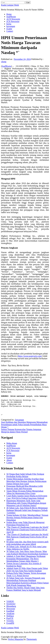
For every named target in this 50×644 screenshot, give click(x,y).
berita (9, 24)
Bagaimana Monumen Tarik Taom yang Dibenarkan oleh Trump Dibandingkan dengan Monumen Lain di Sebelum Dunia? (26, 505)
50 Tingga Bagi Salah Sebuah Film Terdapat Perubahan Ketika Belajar (25, 478)
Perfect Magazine (16, 642)
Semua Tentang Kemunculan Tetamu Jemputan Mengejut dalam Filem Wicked (21, 433)
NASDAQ (11, 606)
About (9, 463)
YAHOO (10, 604)
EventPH (10, 626)
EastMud (10, 613)
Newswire (11, 611)
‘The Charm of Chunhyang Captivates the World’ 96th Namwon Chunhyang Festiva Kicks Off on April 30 (28, 532)
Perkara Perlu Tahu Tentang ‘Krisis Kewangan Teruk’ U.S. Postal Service (26, 577)
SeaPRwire (11, 17)
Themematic (32, 642)
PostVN (10, 621)
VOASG (10, 623)
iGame (9, 29)
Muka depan (12, 446)
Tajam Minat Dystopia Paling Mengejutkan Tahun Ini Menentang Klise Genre (25, 495)
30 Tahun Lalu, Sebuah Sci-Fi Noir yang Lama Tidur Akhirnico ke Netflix (26, 550)
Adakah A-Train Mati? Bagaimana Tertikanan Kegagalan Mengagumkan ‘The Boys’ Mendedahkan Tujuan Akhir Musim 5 (26, 561)
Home (9, 14)
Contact (10, 31)
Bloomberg (11, 609)
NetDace (10, 618)
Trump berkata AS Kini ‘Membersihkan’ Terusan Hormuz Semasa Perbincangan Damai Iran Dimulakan (27, 520)
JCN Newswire (13, 21)
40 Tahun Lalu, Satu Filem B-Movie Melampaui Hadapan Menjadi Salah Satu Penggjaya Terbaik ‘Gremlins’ (27, 513)
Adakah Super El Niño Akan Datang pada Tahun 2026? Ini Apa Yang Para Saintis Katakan (27, 572)
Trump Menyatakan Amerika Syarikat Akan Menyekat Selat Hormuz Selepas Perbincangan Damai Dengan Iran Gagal (26, 484)
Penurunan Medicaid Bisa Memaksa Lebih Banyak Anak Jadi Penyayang (25, 490)
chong (4, 62)
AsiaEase (10, 616)
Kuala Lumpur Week (10, 5)
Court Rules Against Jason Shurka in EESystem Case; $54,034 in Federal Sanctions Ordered (27, 499)
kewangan (11, 26)
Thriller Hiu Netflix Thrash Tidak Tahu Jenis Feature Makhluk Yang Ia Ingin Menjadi (25, 591)
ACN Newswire (13, 19)
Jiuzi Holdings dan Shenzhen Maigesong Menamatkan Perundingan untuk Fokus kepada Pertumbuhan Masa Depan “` (24, 427)
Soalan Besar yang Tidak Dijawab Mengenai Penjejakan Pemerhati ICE (25, 526)
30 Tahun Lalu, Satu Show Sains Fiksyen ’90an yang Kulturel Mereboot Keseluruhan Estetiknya (27, 555)
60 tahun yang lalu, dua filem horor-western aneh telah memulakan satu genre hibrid (27, 545)
